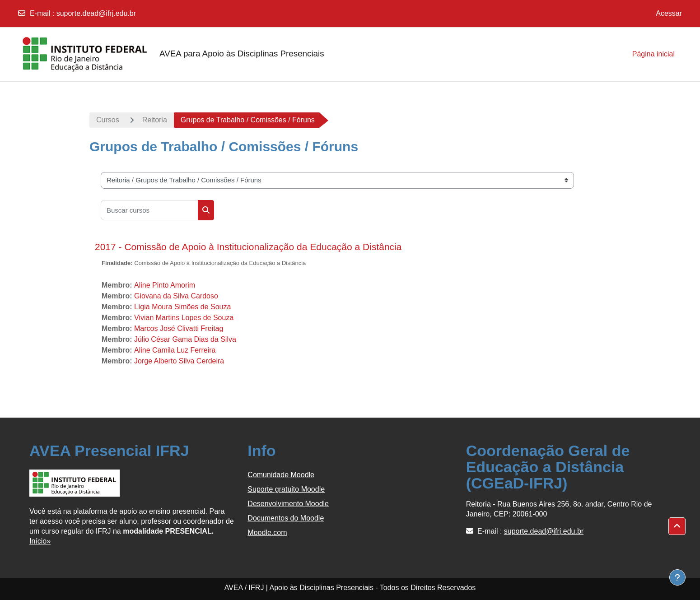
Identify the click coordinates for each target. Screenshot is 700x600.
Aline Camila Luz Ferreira (175, 350)
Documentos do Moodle (286, 518)
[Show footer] (677, 577)
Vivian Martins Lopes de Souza (184, 318)
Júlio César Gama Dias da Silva (185, 339)
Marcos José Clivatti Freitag (179, 328)
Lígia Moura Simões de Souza (182, 307)
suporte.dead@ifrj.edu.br (96, 13)
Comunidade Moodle (281, 475)
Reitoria (155, 120)
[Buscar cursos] (149, 210)
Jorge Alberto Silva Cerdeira (179, 361)
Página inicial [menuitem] (653, 54)
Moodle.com (267, 533)
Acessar (669, 13)
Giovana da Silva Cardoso (176, 296)
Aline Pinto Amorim (165, 285)
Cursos (108, 120)
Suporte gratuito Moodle (286, 489)
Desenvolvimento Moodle (288, 504)
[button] (677, 526)
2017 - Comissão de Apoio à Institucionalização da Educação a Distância (248, 247)
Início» (40, 541)
